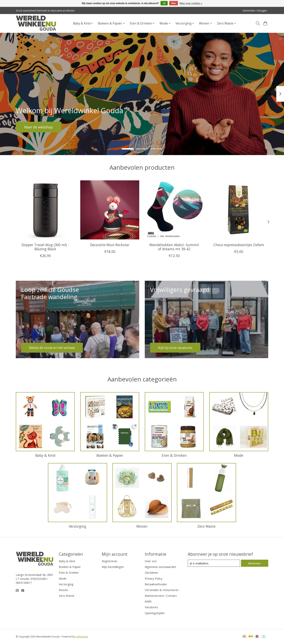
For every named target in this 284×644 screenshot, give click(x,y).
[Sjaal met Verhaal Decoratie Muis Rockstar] (110, 210)
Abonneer (255, 563)
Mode (239, 455)
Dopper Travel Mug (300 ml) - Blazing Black (45, 247)
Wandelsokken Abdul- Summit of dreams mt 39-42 (174, 247)
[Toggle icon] (258, 23)
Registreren (109, 561)
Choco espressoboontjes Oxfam (239, 245)
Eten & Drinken (174, 455)
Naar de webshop (39, 127)
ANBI (148, 601)
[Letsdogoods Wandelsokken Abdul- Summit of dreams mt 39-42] (174, 210)
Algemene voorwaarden (160, 567)
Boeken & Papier (110, 455)
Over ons (151, 561)
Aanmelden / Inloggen (255, 11)
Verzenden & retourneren (162, 590)
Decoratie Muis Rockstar (110, 245)
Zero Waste (206, 526)
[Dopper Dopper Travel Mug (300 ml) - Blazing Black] (45, 210)
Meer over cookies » (191, 3)
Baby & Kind (45, 455)
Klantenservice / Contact (161, 596)
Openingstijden (155, 613)
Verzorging (78, 526)
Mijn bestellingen (113, 567)
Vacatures (151, 607)
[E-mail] (214, 563)
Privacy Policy (154, 578)
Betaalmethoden (156, 584)
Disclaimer (152, 572)
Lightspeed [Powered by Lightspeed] (82, 637)
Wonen (142, 526)
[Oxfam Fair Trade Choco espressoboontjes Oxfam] (239, 210)
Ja (164, 3)
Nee (174, 3)
